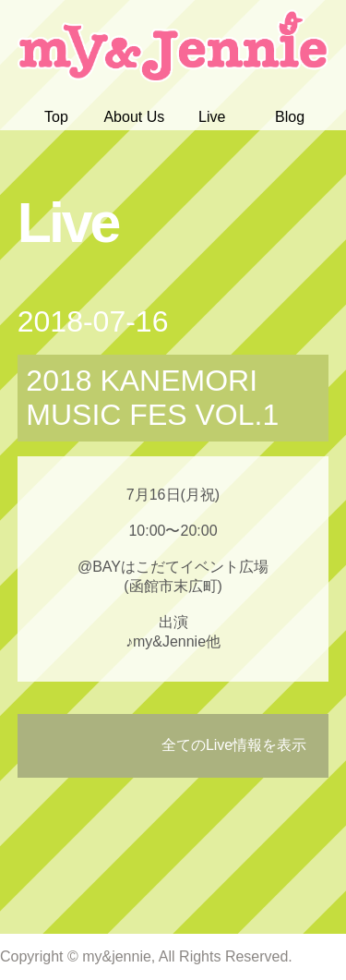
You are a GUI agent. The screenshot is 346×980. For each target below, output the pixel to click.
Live (212, 117)
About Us (134, 117)
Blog (290, 117)
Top (56, 117)
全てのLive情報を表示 (234, 745)
